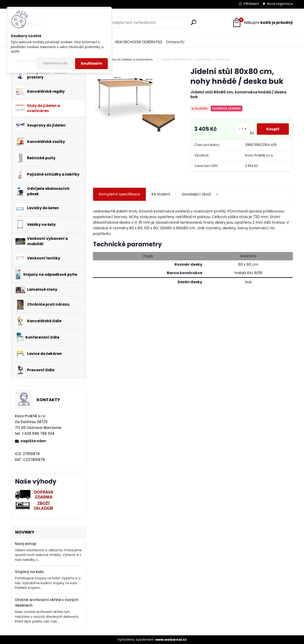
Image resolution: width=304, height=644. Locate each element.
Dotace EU (175, 42)
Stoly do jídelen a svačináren (131, 59)
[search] (194, 22)
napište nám (33, 441)
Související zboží (201, 194)
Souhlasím (91, 63)
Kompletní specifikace (119, 194)
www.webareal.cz (171, 640)
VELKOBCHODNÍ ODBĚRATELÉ (139, 42)
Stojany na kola (29, 572)
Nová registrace (280, 4)
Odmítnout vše (55, 63)
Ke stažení (161, 194)
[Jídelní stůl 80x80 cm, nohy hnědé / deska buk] (134, 101)
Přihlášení (251, 4)
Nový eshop (26, 544)
